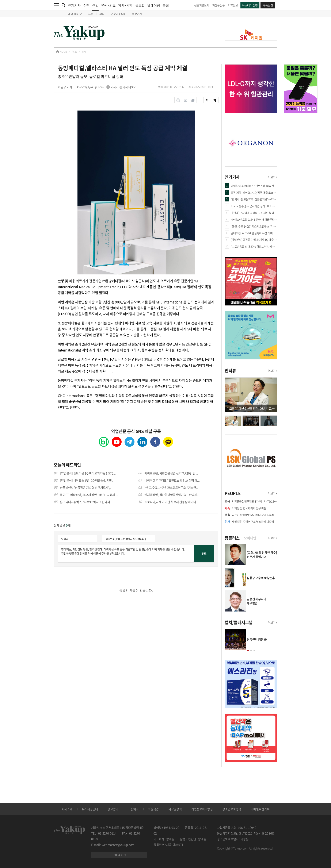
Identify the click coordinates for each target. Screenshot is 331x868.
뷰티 (102, 14)
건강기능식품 (118, 14)
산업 (95, 7)
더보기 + (273, 177)
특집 (166, 5)
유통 (91, 14)
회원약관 (153, 809)
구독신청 (268, 5)
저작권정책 (175, 809)
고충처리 (133, 809)
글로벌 (140, 5)
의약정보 (233, 5)
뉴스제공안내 (90, 809)
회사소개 (67, 809)
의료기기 (137, 14)
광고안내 (113, 809)
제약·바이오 (75, 14)
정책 (87, 5)
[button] (248, 651)
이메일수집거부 (260, 809)
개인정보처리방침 (202, 809)
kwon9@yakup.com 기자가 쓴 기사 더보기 (107, 87)
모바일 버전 (119, 855)
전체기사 (74, 5)
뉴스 (75, 52)
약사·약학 (125, 5)
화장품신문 (219, 5)
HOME (62, 52)
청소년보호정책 (232, 809)
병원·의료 (109, 5)
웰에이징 (154, 5)
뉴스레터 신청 (250, 5)
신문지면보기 (202, 5)
